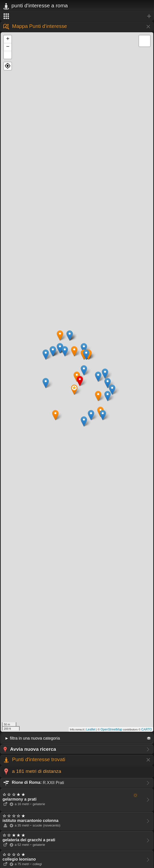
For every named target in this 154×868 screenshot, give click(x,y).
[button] (8, 66)
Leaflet (91, 729)
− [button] (8, 47)
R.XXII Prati (33, 782)
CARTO (147, 729)
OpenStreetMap (111, 729)
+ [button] (8, 39)
